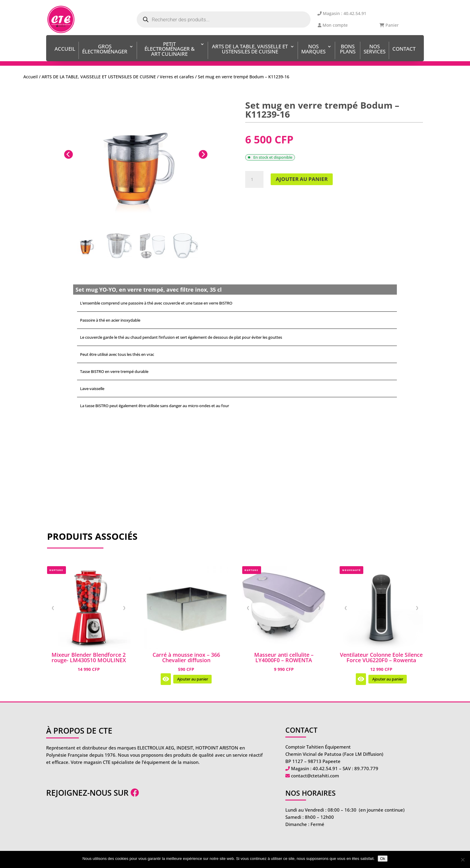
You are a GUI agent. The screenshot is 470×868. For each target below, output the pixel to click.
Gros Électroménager (105, 50)
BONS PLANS (348, 50)
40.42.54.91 (325, 768)
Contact (404, 49)
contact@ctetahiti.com (315, 776)
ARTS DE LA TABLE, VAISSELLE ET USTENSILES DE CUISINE (250, 50)
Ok (383, 859)
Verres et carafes (177, 77)
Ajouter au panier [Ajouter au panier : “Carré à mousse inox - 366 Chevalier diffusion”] (193, 679)
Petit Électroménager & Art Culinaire (170, 50)
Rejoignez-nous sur (93, 793)
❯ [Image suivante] (124, 608)
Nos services (375, 50)
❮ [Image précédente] (53, 608)
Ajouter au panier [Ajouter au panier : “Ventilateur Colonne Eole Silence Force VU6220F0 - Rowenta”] (388, 679)
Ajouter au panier (302, 179)
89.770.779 (366, 768)
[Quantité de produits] (254, 179)
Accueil (65, 49)
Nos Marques (313, 50)
